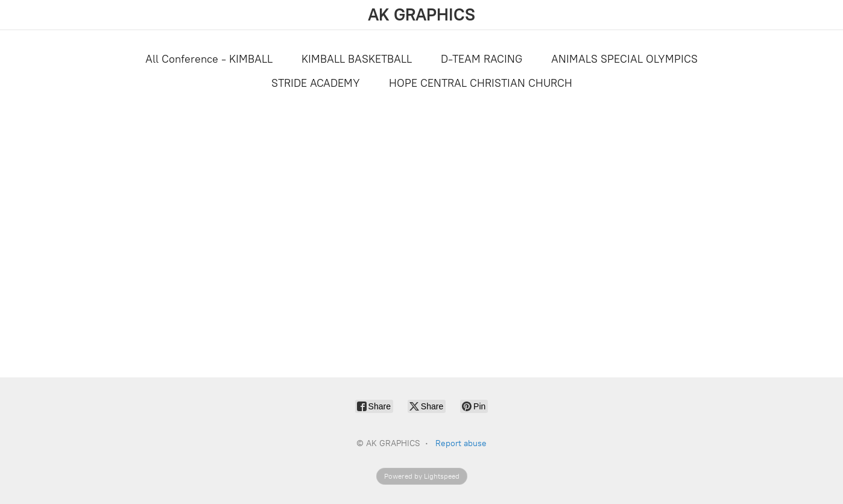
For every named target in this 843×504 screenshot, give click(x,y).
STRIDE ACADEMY (316, 83)
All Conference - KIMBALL (209, 59)
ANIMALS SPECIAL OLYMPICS (624, 59)
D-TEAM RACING (481, 59)
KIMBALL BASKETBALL (357, 59)
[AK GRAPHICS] (421, 15)
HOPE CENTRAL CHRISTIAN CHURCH (481, 83)
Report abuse (461, 443)
